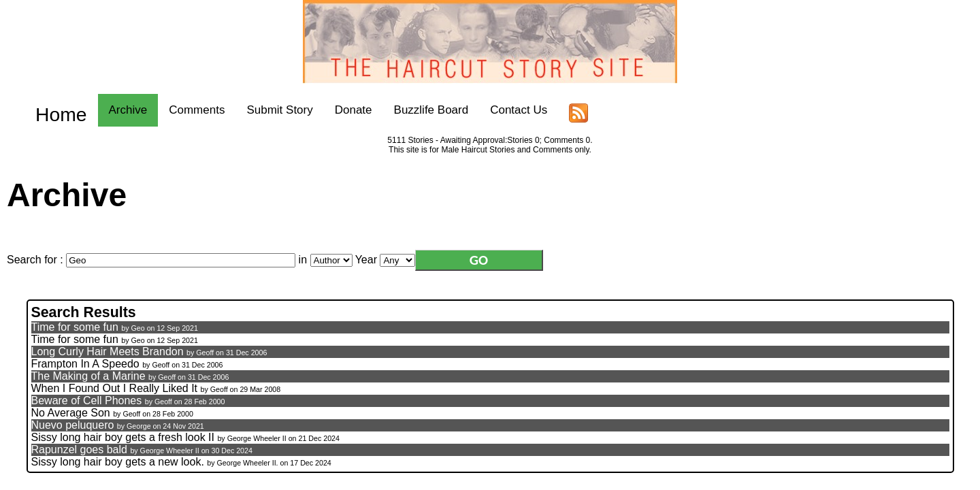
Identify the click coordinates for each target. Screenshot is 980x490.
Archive (107, 110)
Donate (333, 110)
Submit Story (259, 110)
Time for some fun (75, 324)
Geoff (205, 349)
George (139, 423)
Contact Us (498, 110)
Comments (176, 110)
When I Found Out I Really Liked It (115, 385)
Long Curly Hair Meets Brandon (108, 348)
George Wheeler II (257, 435)
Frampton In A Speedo (85, 360)
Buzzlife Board (410, 110)
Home (51, 110)
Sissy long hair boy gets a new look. (118, 458)
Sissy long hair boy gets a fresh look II (123, 434)
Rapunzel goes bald (79, 446)
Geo (138, 325)
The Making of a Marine (88, 373)
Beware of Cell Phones (87, 397)
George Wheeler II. (248, 459)
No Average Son (71, 409)
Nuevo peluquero (73, 422)
